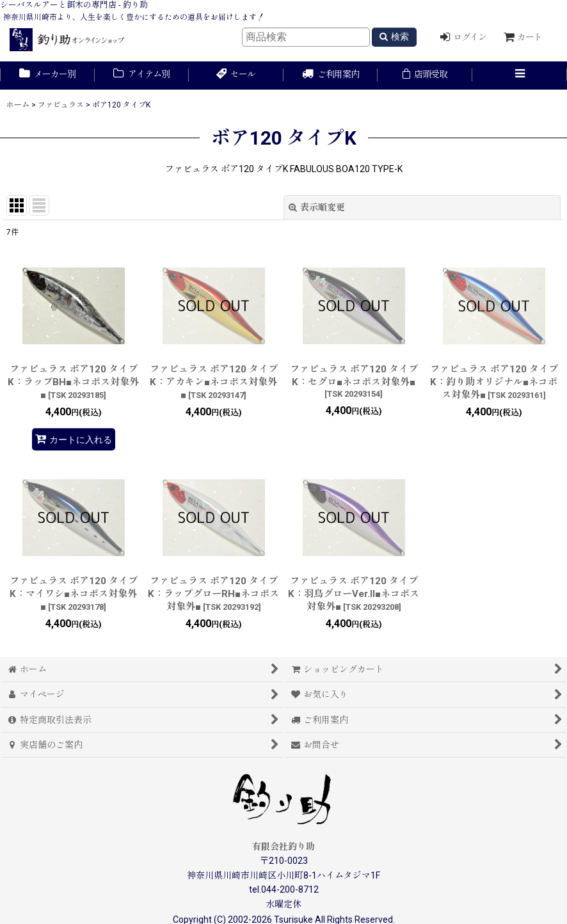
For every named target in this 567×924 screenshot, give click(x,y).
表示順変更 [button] (317, 207)
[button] (520, 76)
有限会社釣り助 (283, 847)
